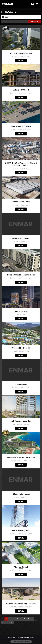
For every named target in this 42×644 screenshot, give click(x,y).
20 (3, 622)
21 (8, 622)
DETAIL (21, 61)
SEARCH (35, 22)
